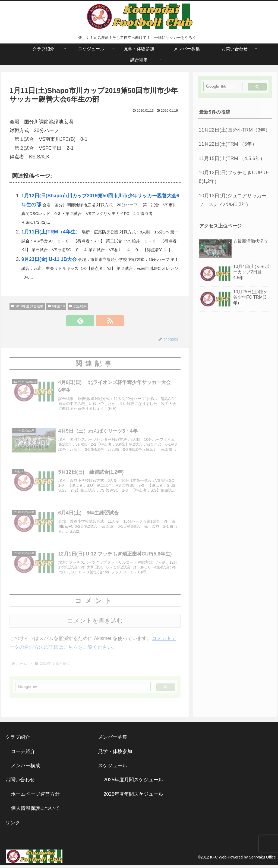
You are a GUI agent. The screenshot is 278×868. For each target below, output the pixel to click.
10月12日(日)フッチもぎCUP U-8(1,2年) (234, 177)
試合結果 (78, 306)
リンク (13, 825)
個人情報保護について (35, 811)
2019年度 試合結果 (27, 306)
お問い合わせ (20, 783)
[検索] (81, 690)
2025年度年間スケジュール (133, 797)
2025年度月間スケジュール (133, 783)
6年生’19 (56, 306)
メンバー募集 (113, 740)
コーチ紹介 (23, 754)
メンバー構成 (26, 769)
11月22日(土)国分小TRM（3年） (234, 130)
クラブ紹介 (20, 740)
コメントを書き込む (95, 624)
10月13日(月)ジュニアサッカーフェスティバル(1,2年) (233, 200)
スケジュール (113, 769)
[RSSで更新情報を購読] (101, 321)
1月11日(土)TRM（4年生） (51, 232)
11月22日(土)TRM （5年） (228, 144)
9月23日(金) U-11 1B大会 (49, 259)
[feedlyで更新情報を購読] (89, 321)
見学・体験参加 (115, 754)
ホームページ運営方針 (35, 797)
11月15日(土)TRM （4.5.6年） (232, 158)
